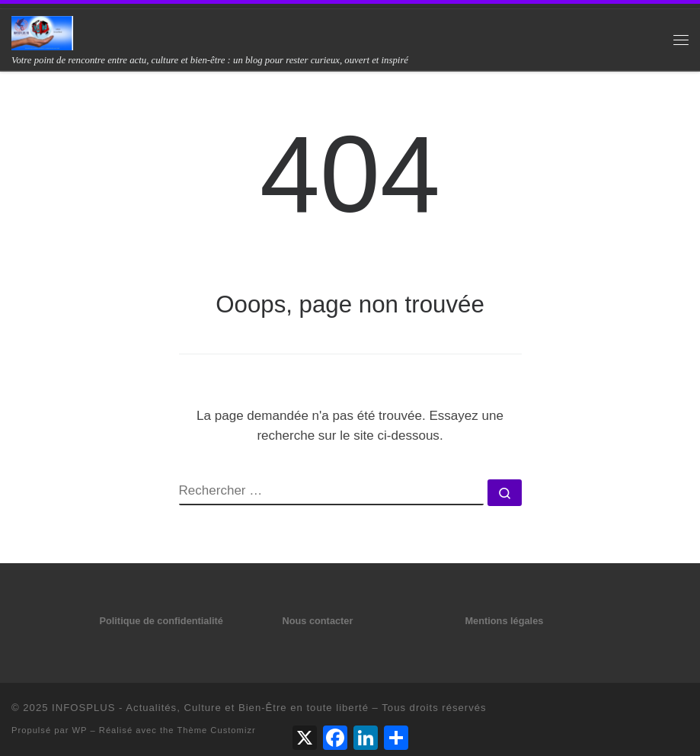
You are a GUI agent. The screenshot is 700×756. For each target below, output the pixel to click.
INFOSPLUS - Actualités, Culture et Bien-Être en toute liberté (210, 708)
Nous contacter (317, 621)
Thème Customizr (216, 730)
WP (80, 730)
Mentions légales (504, 621)
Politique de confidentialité (161, 621)
